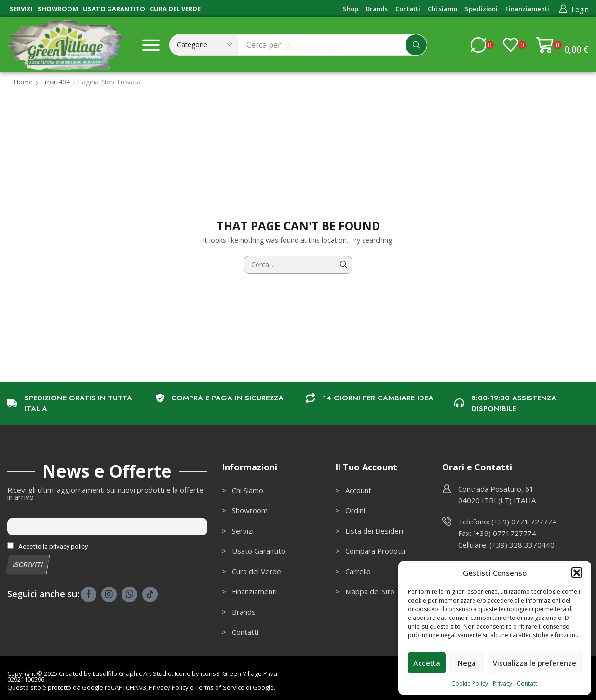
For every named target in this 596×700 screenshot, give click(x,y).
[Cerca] (416, 45)
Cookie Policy (470, 683)
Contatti (528, 683)
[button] (577, 573)
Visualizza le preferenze (535, 663)
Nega (467, 663)
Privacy (502, 683)
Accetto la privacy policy (47, 546)
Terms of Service (220, 687)
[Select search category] (204, 45)
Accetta (427, 663)
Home (23, 82)
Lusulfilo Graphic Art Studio (132, 673)
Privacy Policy (169, 687)
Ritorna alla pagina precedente (535, 82)
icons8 (210, 673)
